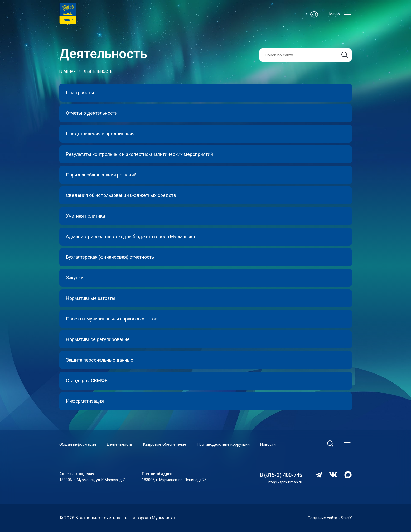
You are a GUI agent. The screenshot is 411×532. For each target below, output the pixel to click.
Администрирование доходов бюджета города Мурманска (130, 236)
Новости (268, 445)
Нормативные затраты (91, 298)
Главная (67, 71)
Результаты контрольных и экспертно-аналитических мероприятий (139, 154)
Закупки (75, 278)
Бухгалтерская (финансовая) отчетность (110, 257)
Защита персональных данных (100, 360)
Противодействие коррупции (223, 445)
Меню (341, 14)
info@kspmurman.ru (285, 482)
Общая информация (78, 445)
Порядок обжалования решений (101, 175)
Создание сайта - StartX (327, 518)
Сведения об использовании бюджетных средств (121, 195)
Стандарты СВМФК (87, 380)
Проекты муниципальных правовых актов (112, 319)
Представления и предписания (100, 134)
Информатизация (85, 401)
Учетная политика (85, 216)
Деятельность (98, 71)
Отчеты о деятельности (92, 113)
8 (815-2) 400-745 (281, 475)
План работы (80, 92)
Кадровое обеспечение (165, 445)
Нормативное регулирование (98, 339)
